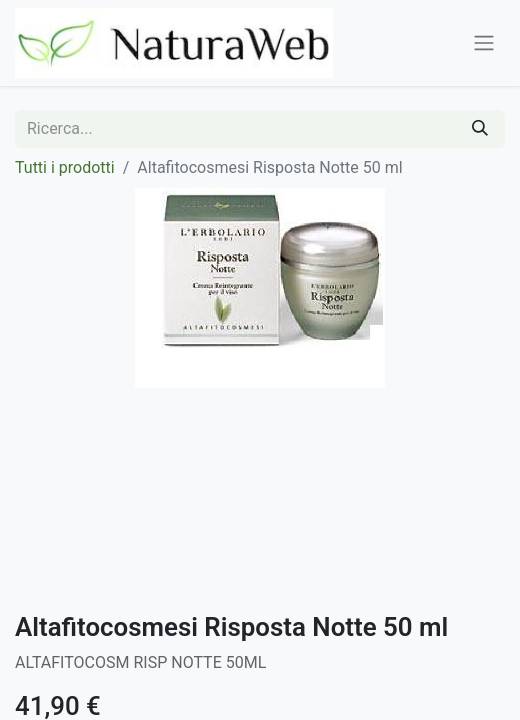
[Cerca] (480, 129)
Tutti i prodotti (65, 167)
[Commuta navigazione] (484, 43)
